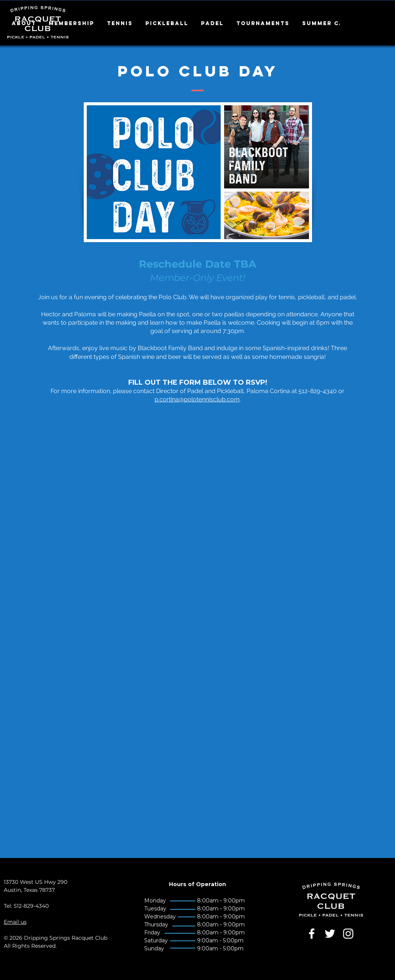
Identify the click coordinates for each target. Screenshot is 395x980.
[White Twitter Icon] (330, 934)
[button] (25, 24)
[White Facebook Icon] (312, 934)
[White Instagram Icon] (348, 934)
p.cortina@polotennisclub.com (197, 399)
